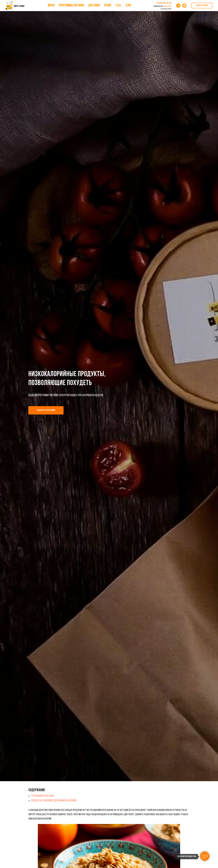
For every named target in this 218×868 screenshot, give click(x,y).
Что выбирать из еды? (43, 796)
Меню (51, 5)
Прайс (108, 5)
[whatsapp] (184, 6)
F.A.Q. (119, 5)
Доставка (94, 5)
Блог (129, 5)
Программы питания (71, 5)
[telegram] (178, 6)
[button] (202, 6)
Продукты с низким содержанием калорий (54, 801)
